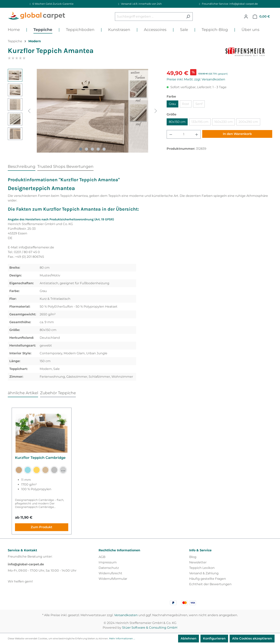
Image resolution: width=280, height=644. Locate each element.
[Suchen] (188, 17)
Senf (199, 104)
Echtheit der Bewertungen (210, 584)
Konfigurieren (214, 638)
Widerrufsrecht (110, 573)
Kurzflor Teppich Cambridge (40, 458)
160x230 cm (224, 122)
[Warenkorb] (261, 17)
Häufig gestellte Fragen (208, 579)
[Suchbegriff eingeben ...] (149, 17)
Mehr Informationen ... (122, 638)
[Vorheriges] (29, 111)
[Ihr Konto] (246, 17)
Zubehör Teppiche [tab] (58, 393)
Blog (193, 557)
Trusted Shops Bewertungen (65, 166)
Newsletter (198, 562)
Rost (186, 104)
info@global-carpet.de (26, 564)
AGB (102, 557)
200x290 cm (248, 122)
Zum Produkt (42, 527)
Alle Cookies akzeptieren (252, 638)
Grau (172, 104)
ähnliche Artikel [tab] (23, 393)
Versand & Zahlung (204, 573)
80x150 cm (177, 122)
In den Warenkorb (237, 134)
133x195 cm (200, 122)
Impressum (108, 562)
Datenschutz (109, 568)
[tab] (22, 166)
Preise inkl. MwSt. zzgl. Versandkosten (196, 79)
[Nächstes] (156, 111)
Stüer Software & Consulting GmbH (150, 628)
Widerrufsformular (113, 579)
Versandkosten (126, 615)
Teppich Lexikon (202, 568)
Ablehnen (189, 638)
